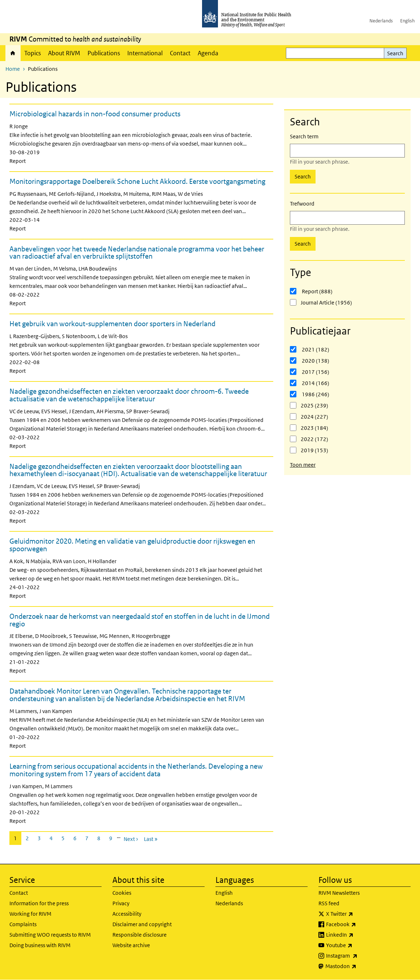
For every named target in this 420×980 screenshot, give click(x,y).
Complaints (23, 924)
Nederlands (381, 21)
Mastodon (360, 966)
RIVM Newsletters (339, 893)
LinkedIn (359, 935)
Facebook (360, 924)
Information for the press (39, 903)
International (145, 53)
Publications (104, 53)
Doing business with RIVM (40, 945)
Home (13, 53)
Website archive (131, 945)
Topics (33, 53)
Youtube (358, 945)
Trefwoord (302, 204)
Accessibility (127, 914)
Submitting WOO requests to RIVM (50, 935)
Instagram (361, 956)
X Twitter (359, 914)
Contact (180, 53)
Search (395, 53)
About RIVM (64, 53)
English (407, 21)
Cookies (122, 893)
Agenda (208, 53)
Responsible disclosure (140, 935)
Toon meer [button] (303, 465)
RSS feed (329, 903)
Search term (304, 136)
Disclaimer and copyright (142, 924)
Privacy (121, 903)
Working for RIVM (30, 914)
